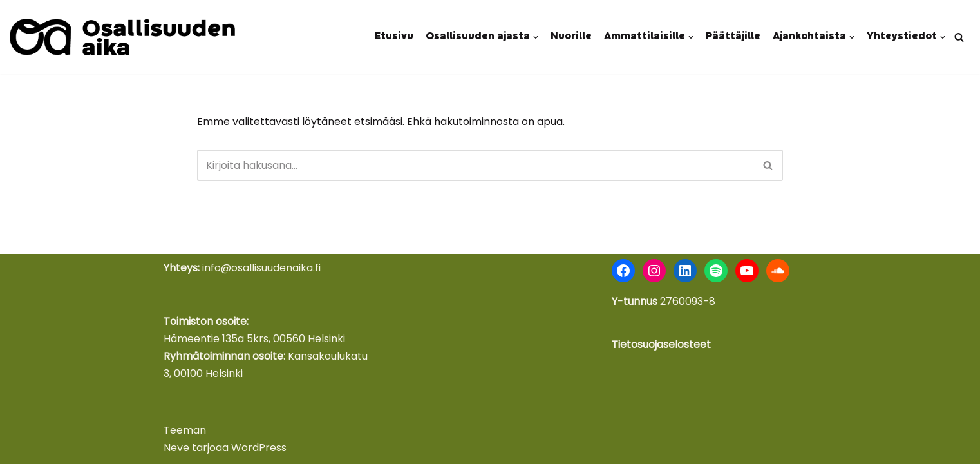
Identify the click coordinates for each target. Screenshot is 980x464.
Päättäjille (733, 37)
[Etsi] (959, 37)
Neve (176, 448)
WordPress (259, 448)
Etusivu (394, 37)
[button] (536, 37)
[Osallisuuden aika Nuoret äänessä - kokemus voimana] (122, 37)
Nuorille (571, 37)
